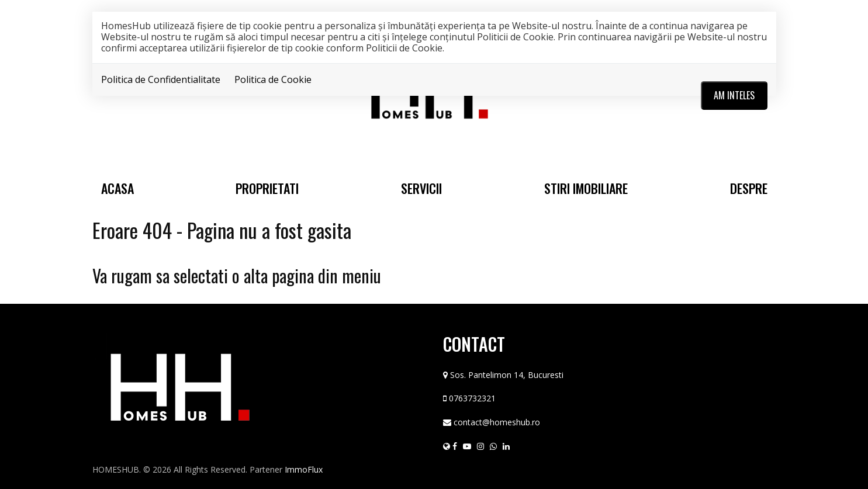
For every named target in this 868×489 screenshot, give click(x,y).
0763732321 (472, 398)
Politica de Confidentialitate (161, 79)
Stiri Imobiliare (586, 188)
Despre (749, 188)
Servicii (421, 188)
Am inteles (734, 95)
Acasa (117, 188)
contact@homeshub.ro (497, 422)
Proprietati (267, 188)
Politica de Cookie (273, 79)
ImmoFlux (304, 469)
